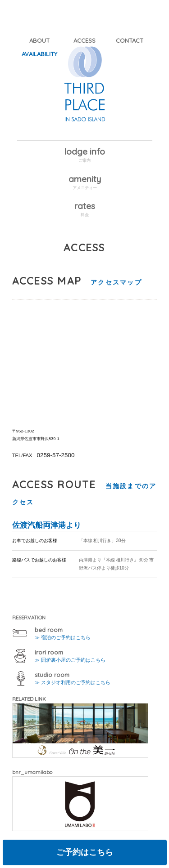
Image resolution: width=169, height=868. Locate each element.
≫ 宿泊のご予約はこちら (63, 637)
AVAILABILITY (39, 54)
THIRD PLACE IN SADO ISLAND (85, 93)
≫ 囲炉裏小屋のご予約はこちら (70, 660)
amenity (85, 179)
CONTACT (130, 40)
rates (85, 206)
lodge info (84, 151)
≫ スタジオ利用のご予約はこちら (73, 682)
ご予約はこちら (85, 852)
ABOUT (39, 40)
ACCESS (84, 40)
